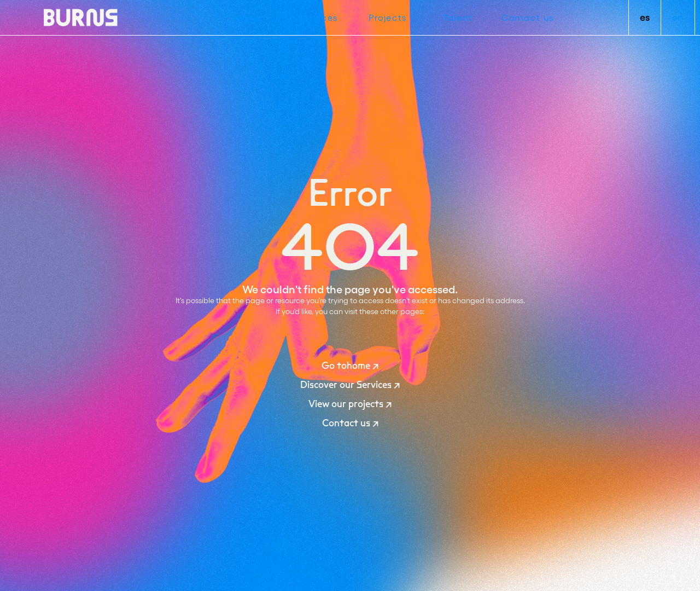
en (678, 18)
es (645, 18)
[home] (81, 18)
